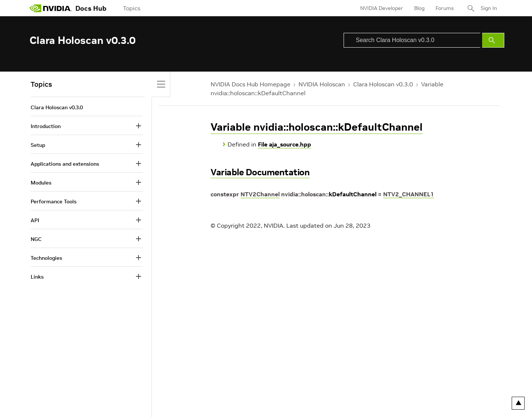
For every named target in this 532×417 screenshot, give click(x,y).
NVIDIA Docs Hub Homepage (250, 84)
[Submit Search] (493, 40)
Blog (419, 8)
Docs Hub (91, 8)
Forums (445, 8)
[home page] (51, 8)
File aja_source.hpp (284, 144)
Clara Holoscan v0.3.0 (383, 84)
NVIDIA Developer (382, 8)
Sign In (489, 8)
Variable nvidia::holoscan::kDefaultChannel (317, 127)
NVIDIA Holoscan (322, 84)
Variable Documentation (260, 172)
